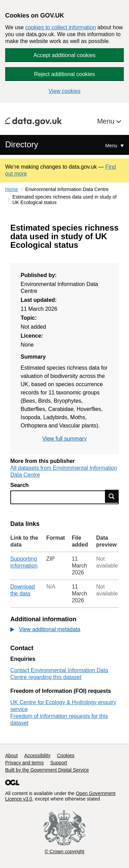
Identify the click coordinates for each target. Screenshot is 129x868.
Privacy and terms (24, 763)
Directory (22, 144)
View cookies (64, 91)
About (12, 755)
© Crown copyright (64, 851)
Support (59, 763)
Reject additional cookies (64, 74)
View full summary (65, 439)
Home (12, 189)
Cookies (66, 755)
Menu (107, 121)
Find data (112, 496)
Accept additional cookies (64, 55)
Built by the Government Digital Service (47, 770)
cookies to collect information (60, 27)
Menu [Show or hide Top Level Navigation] (112, 146)
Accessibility (37, 755)
